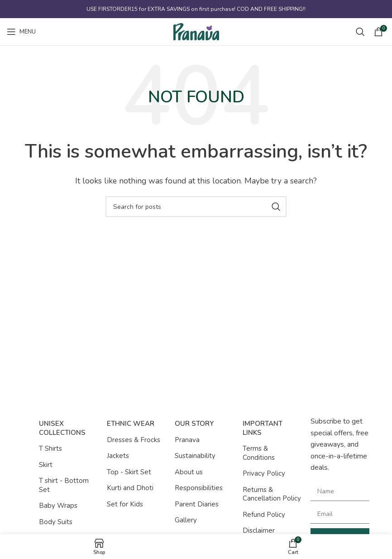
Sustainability (195, 456)
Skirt (46, 465)
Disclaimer (259, 530)
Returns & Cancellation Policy (272, 494)
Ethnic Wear (131, 424)
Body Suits (56, 522)
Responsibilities (199, 488)
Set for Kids (125, 504)
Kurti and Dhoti (130, 488)
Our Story (194, 424)
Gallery (186, 520)
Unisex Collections (62, 428)
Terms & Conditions (259, 453)
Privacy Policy (264, 473)
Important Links (263, 428)
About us (189, 472)
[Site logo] (196, 31)
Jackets (118, 456)
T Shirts (50, 448)
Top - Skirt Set (129, 472)
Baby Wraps (58, 506)
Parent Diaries (197, 504)
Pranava (187, 440)
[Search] (360, 32)
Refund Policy (264, 515)
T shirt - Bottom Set (64, 485)
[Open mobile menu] (21, 32)
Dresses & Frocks (134, 440)
